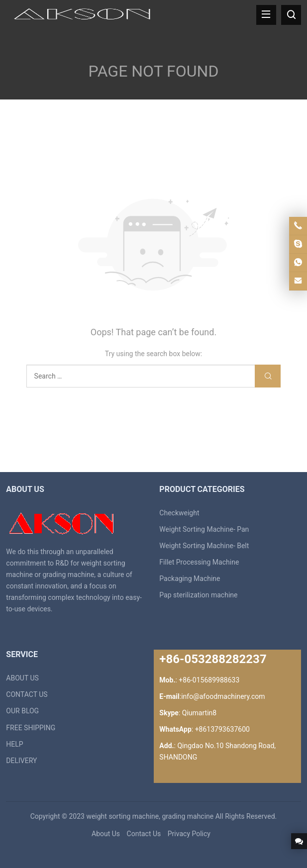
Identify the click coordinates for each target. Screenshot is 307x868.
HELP (14, 744)
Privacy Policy (189, 834)
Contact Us (144, 834)
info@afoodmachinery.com (223, 696)
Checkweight (179, 513)
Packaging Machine (190, 579)
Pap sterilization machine (198, 595)
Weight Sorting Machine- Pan (204, 529)
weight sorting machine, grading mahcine (150, 816)
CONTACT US (27, 694)
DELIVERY (21, 761)
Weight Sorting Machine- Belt (204, 546)
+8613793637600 (222, 729)
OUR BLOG (22, 711)
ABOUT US (22, 678)
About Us (106, 834)
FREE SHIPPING (31, 728)
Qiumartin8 (199, 713)
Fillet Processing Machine (199, 562)
